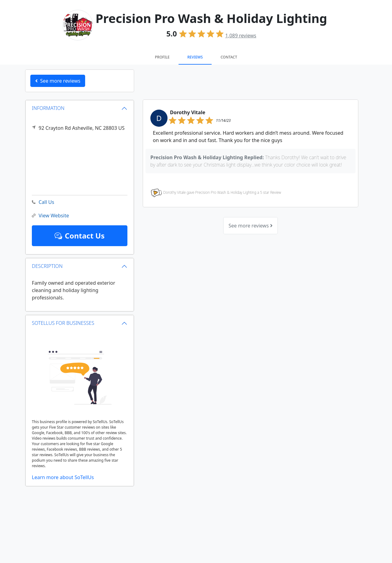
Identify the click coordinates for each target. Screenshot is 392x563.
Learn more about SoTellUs (63, 477)
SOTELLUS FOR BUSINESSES (63, 323)
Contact (229, 57)
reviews (241, 36)
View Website (50, 216)
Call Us (43, 202)
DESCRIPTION (47, 266)
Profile (162, 57)
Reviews (195, 57)
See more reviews (250, 226)
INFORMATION (48, 108)
